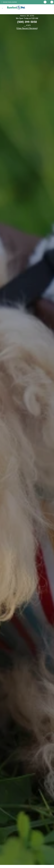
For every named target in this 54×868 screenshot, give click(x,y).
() (27, 28)
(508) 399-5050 (27, 22)
